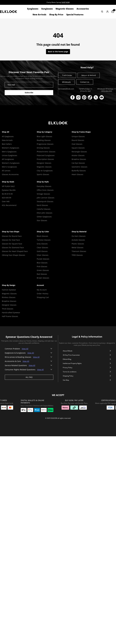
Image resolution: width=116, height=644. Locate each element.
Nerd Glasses (42, 205)
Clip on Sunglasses (45, 171)
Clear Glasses (42, 247)
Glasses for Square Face (12, 244)
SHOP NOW (66, 2)
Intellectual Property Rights (87, 363)
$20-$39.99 (7, 198)
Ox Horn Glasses (79, 236)
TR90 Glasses (77, 255)
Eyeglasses (33, 9)
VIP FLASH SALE (8, 186)
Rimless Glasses (9, 297)
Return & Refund (89, 75)
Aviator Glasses (78, 155)
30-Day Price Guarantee (87, 355)
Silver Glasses (43, 255)
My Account (42, 290)
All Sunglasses (8, 159)
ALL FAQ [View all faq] (29, 377)
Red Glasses (42, 274)
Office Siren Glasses (45, 190)
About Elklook (87, 351)
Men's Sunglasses (9, 167)
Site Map (87, 380)
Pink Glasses (42, 266)
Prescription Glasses (45, 159)
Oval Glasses (77, 144)
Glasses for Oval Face (11, 240)
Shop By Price (56, 15)
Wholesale (66, 82)
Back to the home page (58, 52)
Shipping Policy (87, 376)
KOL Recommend (9, 205)
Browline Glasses (79, 159)
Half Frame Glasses (10, 316)
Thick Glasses (8, 309)
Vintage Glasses (43, 194)
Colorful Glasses (44, 209)
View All (25, 349)
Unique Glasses (78, 136)
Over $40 (6, 201)
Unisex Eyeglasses (10, 155)
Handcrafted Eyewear (11, 313)
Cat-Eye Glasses (78, 163)
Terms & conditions (87, 372)
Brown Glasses (43, 278)
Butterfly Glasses (79, 171)
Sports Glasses (43, 174)
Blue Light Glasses (44, 136)
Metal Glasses (78, 247)
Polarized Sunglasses (46, 155)
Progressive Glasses (45, 144)
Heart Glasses (77, 174)
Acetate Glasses (78, 240)
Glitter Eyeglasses (44, 217)
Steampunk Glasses (45, 201)
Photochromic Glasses (46, 152)
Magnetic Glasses (65, 9)
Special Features (75, 15)
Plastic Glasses (78, 244)
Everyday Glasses (44, 186)
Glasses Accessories (10, 174)
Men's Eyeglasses (9, 152)
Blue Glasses (42, 263)
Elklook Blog (87, 359)
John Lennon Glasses (46, 198)
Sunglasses (47, 9)
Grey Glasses (42, 244)
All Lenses (6, 171)
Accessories (83, 9)
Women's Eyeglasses (11, 148)
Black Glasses (42, 236)
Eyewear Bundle (9, 190)
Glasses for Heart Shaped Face (15, 251)
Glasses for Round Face (12, 236)
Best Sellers (7, 144)
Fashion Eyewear (9, 290)
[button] (29, 349)
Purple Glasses (43, 259)
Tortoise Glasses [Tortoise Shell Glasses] (44, 240)
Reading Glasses (44, 140)
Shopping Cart (43, 297)
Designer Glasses (44, 163)
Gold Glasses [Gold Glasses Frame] (42, 251)
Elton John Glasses (45, 213)
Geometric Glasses (79, 167)
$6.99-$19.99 (7, 194)
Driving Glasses (43, 148)
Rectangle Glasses (79, 152)
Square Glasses (78, 148)
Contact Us (85, 82)
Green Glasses (43, 270)
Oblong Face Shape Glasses (14, 255)
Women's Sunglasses (11, 163)
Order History (43, 294)
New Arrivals (39, 15)
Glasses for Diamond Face (13, 247)
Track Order (67, 75)
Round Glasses (78, 140)
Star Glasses (42, 220)
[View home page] (9, 12)
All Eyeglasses (8, 136)
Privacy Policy (87, 368)
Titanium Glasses (79, 251)
